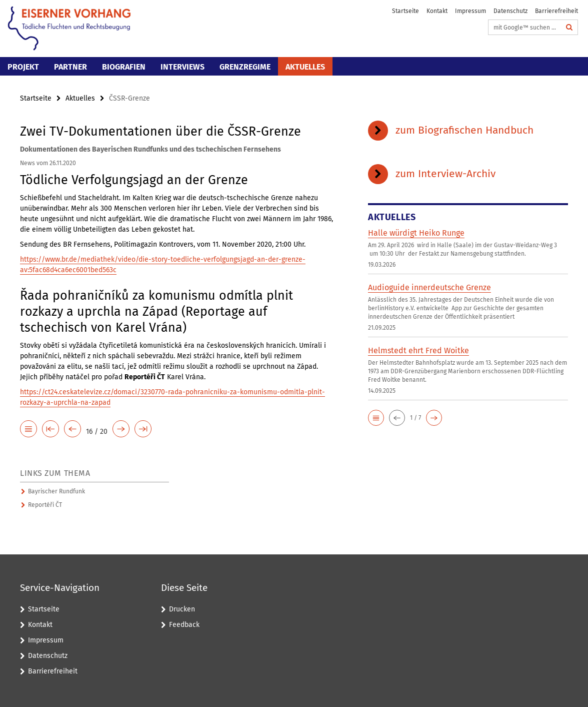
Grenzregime (245, 67)
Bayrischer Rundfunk (56, 491)
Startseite (405, 11)
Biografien (124, 67)
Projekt (23, 67)
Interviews (182, 67)
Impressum (470, 11)
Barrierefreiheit (556, 11)
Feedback (184, 625)
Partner (70, 67)
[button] (376, 418)
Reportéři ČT (45, 505)
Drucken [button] (182, 609)
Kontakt (437, 11)
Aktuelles (305, 67)
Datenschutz (510, 11)
